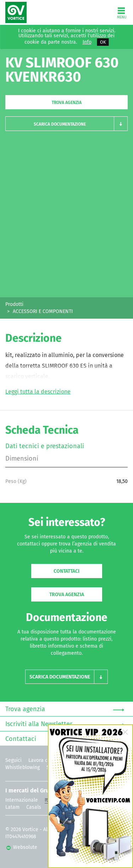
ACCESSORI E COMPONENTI (43, 311)
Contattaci (66, 571)
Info (87, 42)
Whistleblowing (23, 767)
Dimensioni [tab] (22, 458)
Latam (12, 807)
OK (103, 42)
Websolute (22, 847)
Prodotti (14, 304)
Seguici (13, 760)
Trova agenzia (67, 103)
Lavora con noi (45, 760)
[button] (66, 124)
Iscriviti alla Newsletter (65, 724)
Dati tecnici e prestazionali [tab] (45, 446)
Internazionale (22, 800)
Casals (34, 807)
